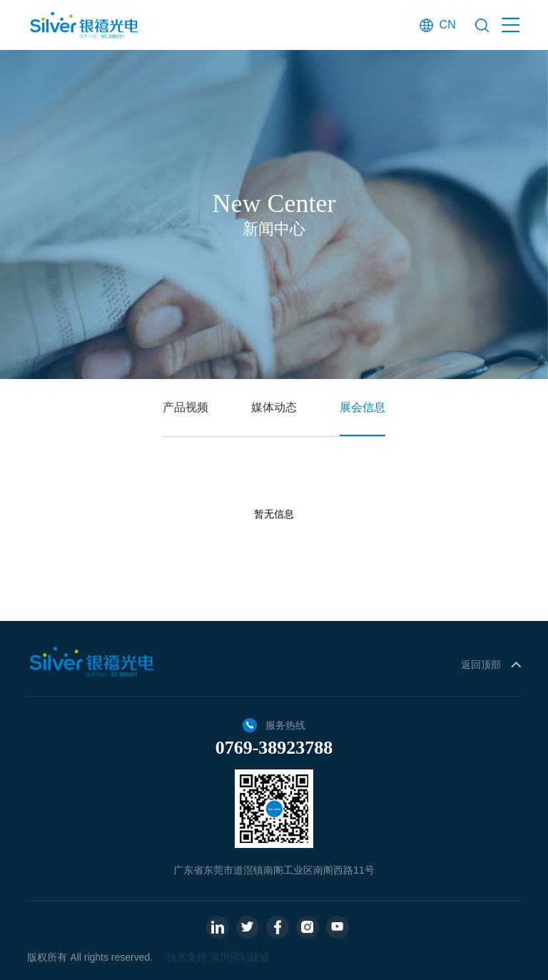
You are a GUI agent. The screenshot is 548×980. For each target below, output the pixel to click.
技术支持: (188, 957)
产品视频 (186, 407)
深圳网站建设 (240, 957)
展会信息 (362, 407)
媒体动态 (274, 407)
